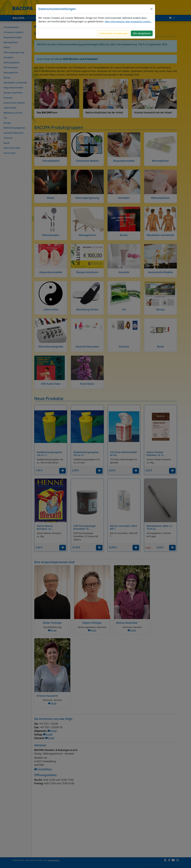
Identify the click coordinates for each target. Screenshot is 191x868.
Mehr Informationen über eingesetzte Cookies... (128, 22)
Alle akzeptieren (142, 33)
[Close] (151, 9)
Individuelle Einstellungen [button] (114, 33)
